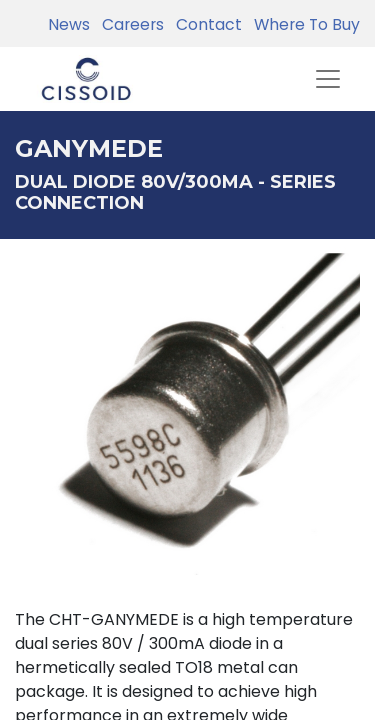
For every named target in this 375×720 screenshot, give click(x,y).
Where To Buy (303, 24)
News (69, 24)
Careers (129, 24)
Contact (205, 24)
